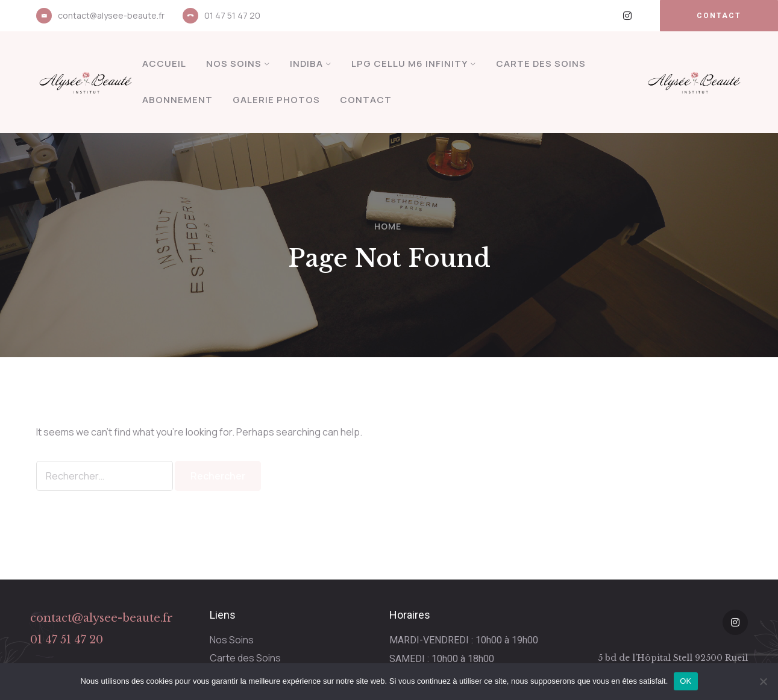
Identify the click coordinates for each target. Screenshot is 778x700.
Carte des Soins (541, 64)
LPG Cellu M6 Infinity (409, 64)
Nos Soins (234, 64)
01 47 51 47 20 (232, 15)
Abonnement (177, 100)
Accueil (164, 64)
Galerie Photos (276, 100)
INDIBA (306, 64)
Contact (366, 100)
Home (388, 226)
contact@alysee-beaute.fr (111, 15)
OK (685, 681)
